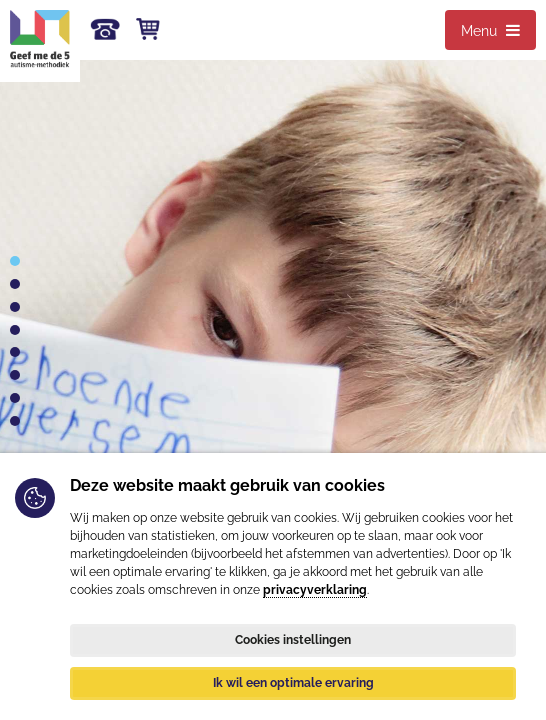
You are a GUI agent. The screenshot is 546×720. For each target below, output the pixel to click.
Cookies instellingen (293, 640)
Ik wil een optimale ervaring (293, 683)
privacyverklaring (315, 590)
